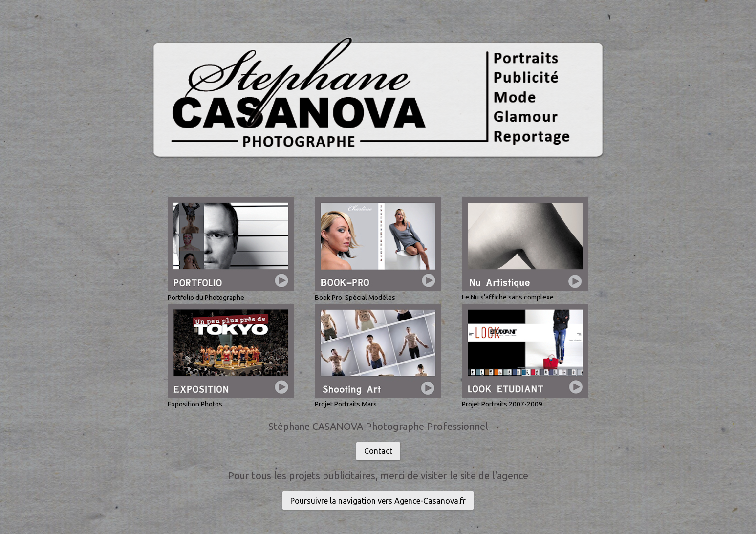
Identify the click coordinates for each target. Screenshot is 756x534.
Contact (378, 451)
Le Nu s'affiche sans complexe (508, 297)
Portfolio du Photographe (206, 298)
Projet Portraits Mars (346, 404)
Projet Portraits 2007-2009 (502, 404)
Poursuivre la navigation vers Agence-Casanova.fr (378, 501)
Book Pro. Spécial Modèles (355, 298)
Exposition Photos (195, 404)
